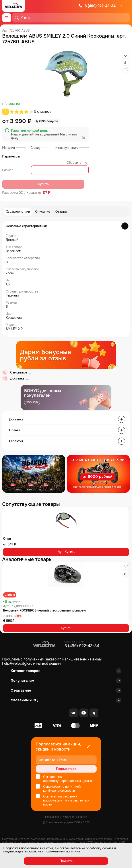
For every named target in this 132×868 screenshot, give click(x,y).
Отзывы (61, 212)
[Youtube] (84, 713)
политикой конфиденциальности (62, 789)
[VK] (74, 713)
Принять (66, 861)
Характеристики (18, 212)
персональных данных (76, 781)
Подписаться (66, 769)
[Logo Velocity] (14, 6)
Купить (66, 552)
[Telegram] (94, 713)
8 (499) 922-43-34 (97, 6)
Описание (43, 212)
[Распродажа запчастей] (34, 474)
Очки (7, 539)
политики (73, 851)
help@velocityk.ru (17, 663)
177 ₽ (46, 193)
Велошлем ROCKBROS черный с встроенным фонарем (44, 610)
